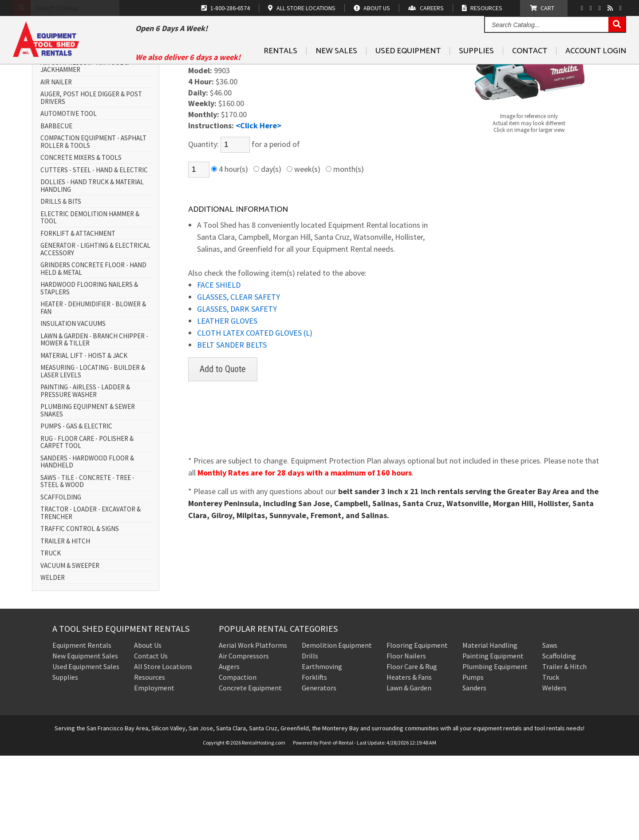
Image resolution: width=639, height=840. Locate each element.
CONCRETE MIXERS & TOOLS (81, 243)
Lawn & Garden (409, 772)
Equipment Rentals (82, 729)
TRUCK (51, 638)
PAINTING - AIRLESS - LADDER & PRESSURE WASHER (85, 476)
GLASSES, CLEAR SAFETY (239, 382)
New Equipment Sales (85, 740)
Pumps (473, 761)
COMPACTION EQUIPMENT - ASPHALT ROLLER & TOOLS (93, 227)
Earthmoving (322, 751)
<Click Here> (258, 210)
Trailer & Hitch (564, 751)
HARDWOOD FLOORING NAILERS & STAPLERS (89, 373)
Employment (154, 772)
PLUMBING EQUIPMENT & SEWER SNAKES (88, 495)
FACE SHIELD (219, 370)
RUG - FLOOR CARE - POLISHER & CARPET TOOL (87, 527)
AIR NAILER (56, 167)
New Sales (336, 71)
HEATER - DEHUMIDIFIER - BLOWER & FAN (93, 393)
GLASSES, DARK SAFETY (237, 394)
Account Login (596, 71)
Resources (150, 761)
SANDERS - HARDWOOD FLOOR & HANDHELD (87, 546)
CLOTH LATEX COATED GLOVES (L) (255, 418)
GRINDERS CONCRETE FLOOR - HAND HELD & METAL (93, 354)
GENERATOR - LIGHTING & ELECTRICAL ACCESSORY (95, 334)
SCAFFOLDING (61, 582)
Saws (550, 729)
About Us (148, 729)
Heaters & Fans (409, 761)
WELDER (53, 663)
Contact (530, 71)
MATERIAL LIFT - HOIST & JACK (84, 440)
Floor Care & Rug (412, 751)
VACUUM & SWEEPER (70, 650)
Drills (310, 740)
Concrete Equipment (250, 772)
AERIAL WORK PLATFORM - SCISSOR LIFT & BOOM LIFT (91, 131)
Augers (229, 751)
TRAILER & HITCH (65, 626)
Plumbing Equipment (495, 751)
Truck (551, 761)
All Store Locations (163, 751)
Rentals (280, 71)
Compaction (238, 761)
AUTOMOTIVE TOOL (69, 199)
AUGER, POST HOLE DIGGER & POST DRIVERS (91, 183)
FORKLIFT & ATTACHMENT (78, 318)
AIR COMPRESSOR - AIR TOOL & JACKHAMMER (85, 151)
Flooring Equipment (417, 729)
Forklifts (314, 761)
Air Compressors (244, 740)
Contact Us (151, 740)
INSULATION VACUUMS (73, 409)
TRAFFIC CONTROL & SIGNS (80, 614)
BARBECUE (56, 211)
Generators (319, 772)
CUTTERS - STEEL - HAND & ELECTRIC (94, 255)
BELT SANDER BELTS (232, 430)
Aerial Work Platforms (253, 729)
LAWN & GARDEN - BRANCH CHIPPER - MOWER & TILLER (94, 424)
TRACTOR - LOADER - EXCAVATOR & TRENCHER (91, 598)
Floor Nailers (406, 740)
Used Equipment (408, 71)
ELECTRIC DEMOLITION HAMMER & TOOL (90, 302)
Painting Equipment (493, 740)
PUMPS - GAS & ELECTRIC (76, 511)
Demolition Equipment (337, 729)
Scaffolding (559, 740)
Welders (554, 772)
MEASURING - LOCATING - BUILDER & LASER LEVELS (93, 456)
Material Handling (490, 729)
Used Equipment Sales (86, 751)
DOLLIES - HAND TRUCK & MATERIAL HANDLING (92, 271)
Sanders (474, 772)
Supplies (476, 71)
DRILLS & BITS (61, 287)
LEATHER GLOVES (227, 406)
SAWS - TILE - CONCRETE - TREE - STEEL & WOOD (87, 566)
